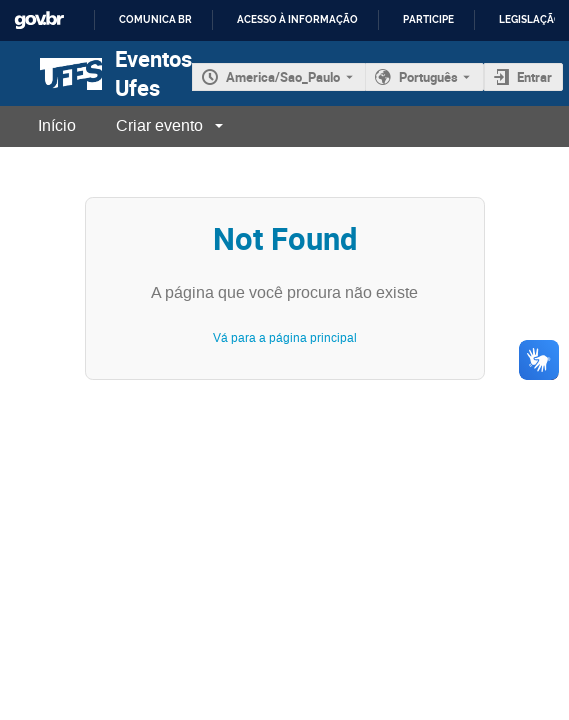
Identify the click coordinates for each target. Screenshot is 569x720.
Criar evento (159, 125)
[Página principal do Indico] (51, 73)
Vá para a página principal (285, 338)
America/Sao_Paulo (283, 77)
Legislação (530, 19)
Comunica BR (155, 19)
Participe (428, 19)
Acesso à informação (297, 19)
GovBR (39, 20)
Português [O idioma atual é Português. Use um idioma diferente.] (428, 77)
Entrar (534, 77)
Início (57, 125)
